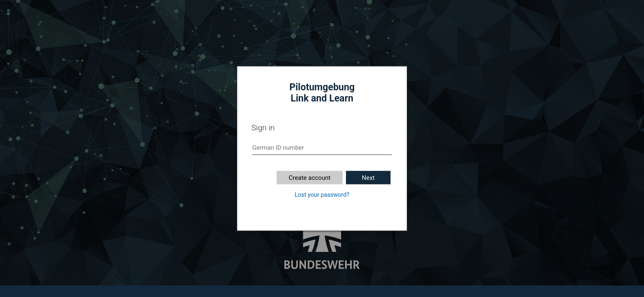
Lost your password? (322, 195)
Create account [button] (309, 178)
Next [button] (368, 178)
